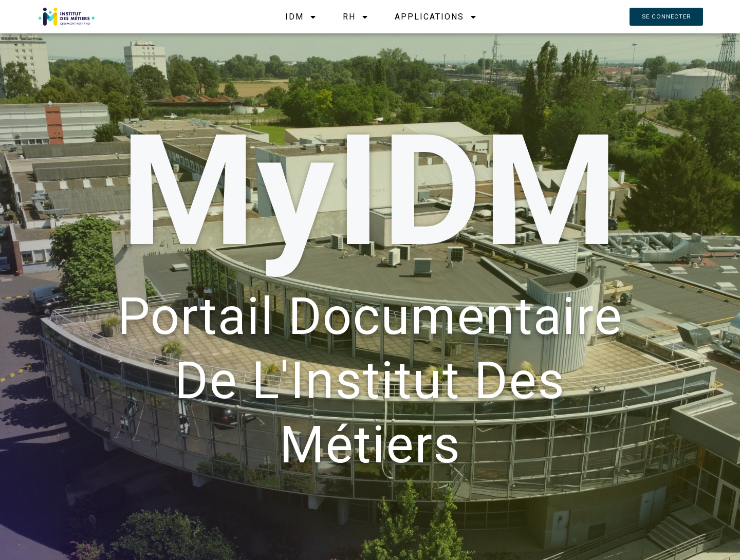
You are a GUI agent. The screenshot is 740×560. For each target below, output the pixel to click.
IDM (300, 17)
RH (355, 17)
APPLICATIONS (435, 17)
